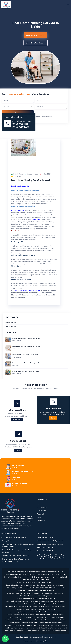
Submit (53, 450)
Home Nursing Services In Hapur (52, 601)
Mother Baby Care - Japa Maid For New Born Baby (16, 551)
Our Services (41, 511)
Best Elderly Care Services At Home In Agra (23, 572)
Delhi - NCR (49, 537)
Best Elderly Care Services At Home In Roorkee (22, 628)
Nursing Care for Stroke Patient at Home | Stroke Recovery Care (17, 560)
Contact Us (41, 521)
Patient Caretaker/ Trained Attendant (15, 556)
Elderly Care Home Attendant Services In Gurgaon (35, 598)
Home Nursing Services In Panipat (53, 625)
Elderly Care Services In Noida (50, 623)
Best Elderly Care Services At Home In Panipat (22, 625)
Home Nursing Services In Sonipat (53, 631)
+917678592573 (48, 551)
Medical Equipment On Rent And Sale (21, 617)
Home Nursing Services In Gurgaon (19, 588)
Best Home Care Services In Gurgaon (50, 585)
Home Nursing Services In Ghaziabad (18, 577)
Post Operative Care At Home (52, 593)
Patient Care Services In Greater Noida (21, 585)
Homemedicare (35, 637)
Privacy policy (43, 641)
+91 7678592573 (54, 127)
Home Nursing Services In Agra (52, 572)
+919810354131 (48, 547)
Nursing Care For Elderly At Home (20, 604)
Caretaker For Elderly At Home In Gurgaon (49, 588)
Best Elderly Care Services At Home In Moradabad (35, 609)
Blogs (39, 517)
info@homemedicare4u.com (53, 544)
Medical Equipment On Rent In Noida (49, 615)
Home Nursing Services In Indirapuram (48, 604)
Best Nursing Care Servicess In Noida (23, 623)
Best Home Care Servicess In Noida (50, 617)
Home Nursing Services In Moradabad (23, 612)
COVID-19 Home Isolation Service (14, 537)
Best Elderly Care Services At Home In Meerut (22, 606)
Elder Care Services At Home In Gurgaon (35, 596)
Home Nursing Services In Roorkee (53, 628)
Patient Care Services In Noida (50, 612)
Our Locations (42, 507)
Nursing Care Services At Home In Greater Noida (35, 582)
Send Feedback (53, 441)
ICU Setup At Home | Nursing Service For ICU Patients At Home (18, 545)
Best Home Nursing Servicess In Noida (19, 620)
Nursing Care (6, 541)
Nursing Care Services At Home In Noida (50, 620)
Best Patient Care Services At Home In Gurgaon (35, 590)
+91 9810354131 (53, 124)
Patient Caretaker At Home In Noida (20, 615)
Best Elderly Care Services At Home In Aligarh (22, 574)
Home (39, 504)
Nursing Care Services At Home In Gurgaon (23, 593)
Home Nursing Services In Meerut (53, 606)
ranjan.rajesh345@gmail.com (53, 541)
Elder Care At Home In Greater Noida (35, 580)
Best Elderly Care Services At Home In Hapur (22, 601)
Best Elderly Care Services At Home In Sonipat (22, 631)
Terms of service (29, 641)
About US (40, 514)
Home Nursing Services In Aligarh (53, 574)
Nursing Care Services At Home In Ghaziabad (50, 577)
